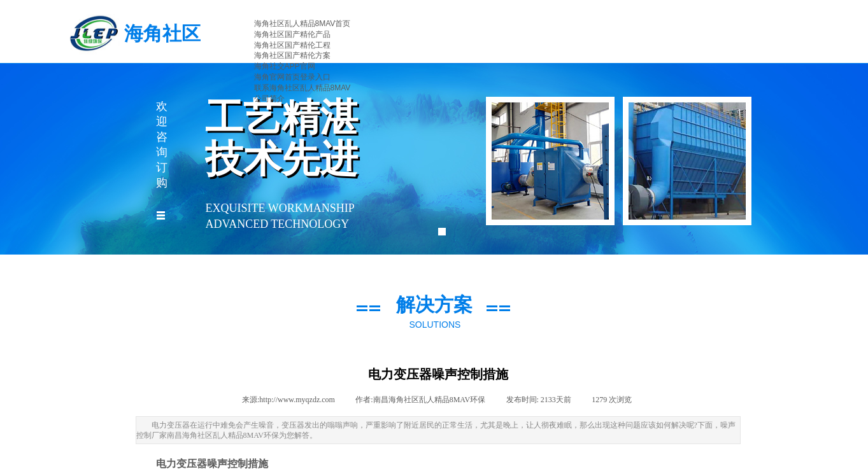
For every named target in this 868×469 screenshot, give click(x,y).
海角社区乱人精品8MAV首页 (302, 24)
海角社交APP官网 (285, 66)
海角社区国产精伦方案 (292, 55)
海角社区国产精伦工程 (292, 45)
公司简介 (269, 99)
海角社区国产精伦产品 (292, 34)
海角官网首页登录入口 (292, 77)
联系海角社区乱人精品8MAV (302, 88)
